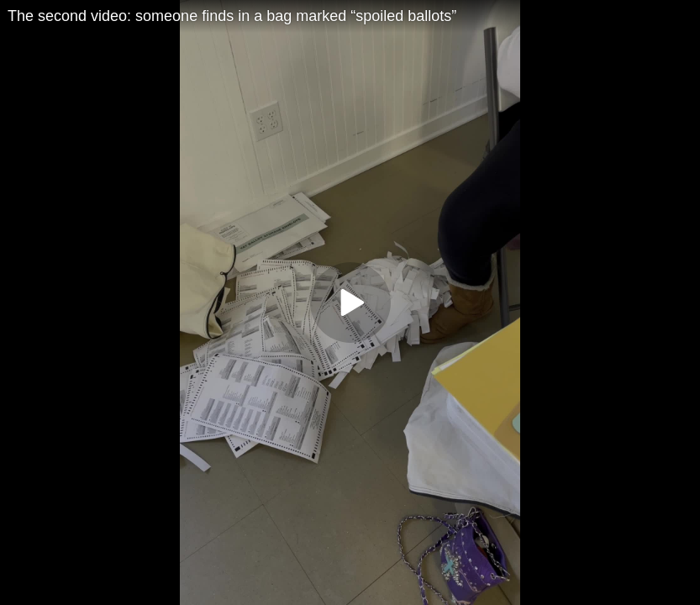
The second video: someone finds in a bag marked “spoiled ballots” (232, 16)
